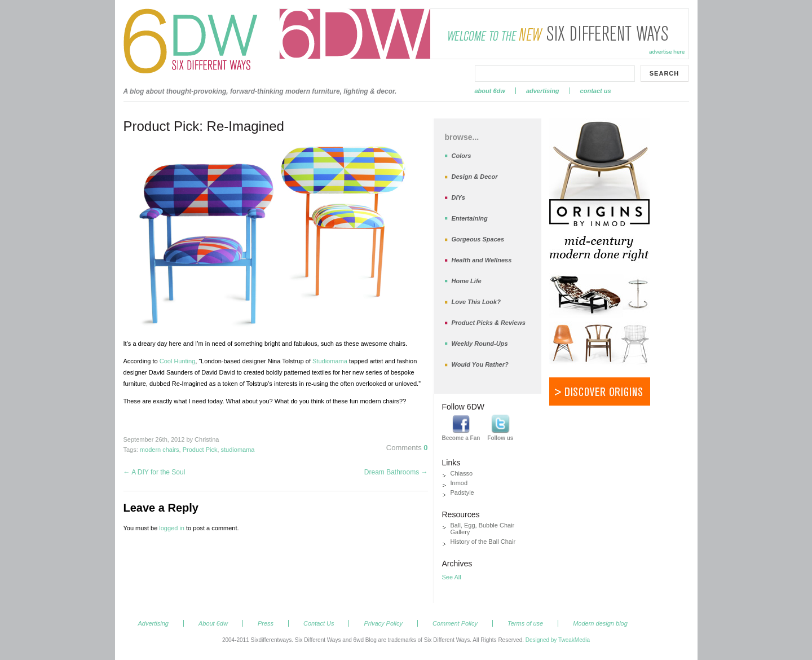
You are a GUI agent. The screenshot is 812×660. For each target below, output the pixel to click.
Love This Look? (476, 302)
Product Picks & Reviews (489, 323)
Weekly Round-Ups (480, 344)
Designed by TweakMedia (558, 640)
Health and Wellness (482, 260)
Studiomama (330, 361)
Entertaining (470, 218)
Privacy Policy (383, 623)
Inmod (459, 483)
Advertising (543, 91)
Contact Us (596, 91)
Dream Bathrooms (396, 472)
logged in (172, 528)
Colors (462, 156)
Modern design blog (600, 623)
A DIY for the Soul (155, 472)
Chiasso (462, 473)
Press (266, 623)
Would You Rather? (480, 364)
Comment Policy (455, 623)
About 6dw (490, 91)
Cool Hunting (178, 361)
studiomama (238, 450)
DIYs (458, 197)
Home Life (467, 281)
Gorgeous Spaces (478, 239)
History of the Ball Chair (483, 542)
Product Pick (200, 450)
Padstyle (462, 492)
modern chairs (160, 450)
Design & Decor (475, 177)
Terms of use (525, 623)
